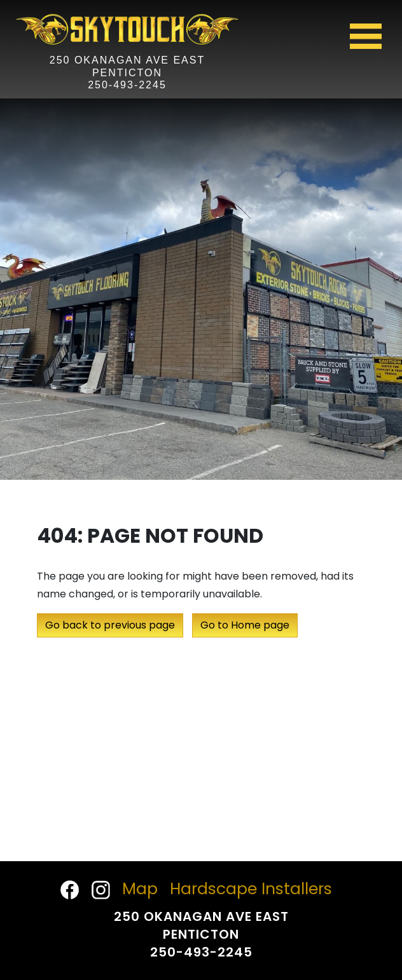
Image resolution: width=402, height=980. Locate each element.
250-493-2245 (127, 85)
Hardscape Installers (251, 889)
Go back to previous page (110, 625)
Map (140, 889)
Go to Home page (245, 625)
